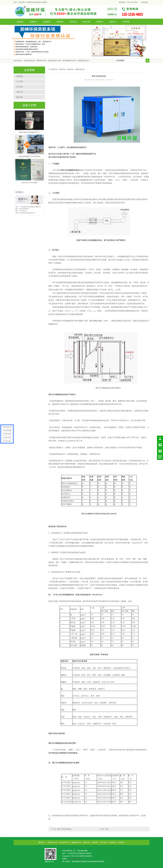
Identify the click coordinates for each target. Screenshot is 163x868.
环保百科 (100, 22)
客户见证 (104, 842)
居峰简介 (33, 22)
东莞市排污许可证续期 (29, 183)
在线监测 (47, 22)
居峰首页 (20, 22)
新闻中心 (113, 22)
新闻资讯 (113, 842)
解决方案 (86, 22)
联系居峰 (126, 22)
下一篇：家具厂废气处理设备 (61, 829)
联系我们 (121, 842)
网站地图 (145, 2)
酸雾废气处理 (41, 61)
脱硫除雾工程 (76, 842)
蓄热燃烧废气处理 (69, 61)
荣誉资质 (20, 76)
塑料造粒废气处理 (55, 61)
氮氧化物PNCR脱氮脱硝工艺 (29, 132)
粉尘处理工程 (64, 842)
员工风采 (20, 87)
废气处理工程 (52, 842)
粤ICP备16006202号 (76, 859)
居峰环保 (54, 69)
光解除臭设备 (80, 69)
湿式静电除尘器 (29, 61)
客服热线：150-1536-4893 (128, 2)
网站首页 (42, 842)
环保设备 (60, 22)
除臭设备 (70, 69)
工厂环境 (20, 82)
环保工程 (73, 22)
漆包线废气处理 (83, 61)
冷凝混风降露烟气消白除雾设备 (29, 156)
